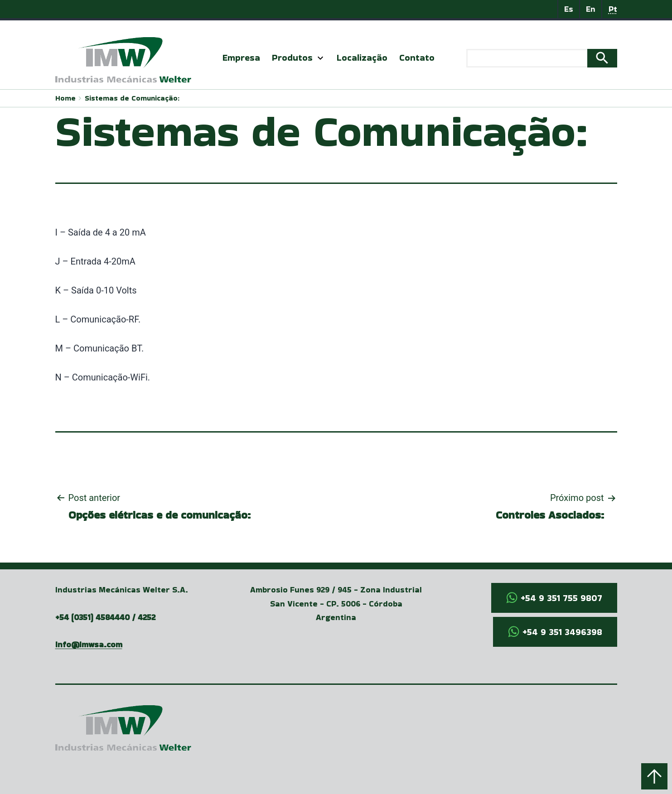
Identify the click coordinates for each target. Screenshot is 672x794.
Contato (417, 58)
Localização (362, 58)
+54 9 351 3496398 (562, 632)
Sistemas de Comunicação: (132, 98)
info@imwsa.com (89, 644)
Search (602, 58)
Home (65, 98)
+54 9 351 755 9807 (561, 598)
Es (569, 9)
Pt (613, 9)
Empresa (241, 58)
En (591, 9)
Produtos (292, 58)
